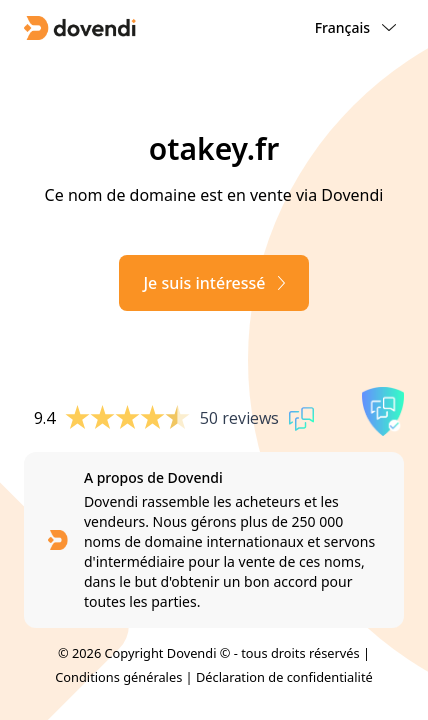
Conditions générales (118, 677)
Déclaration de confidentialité (284, 677)
